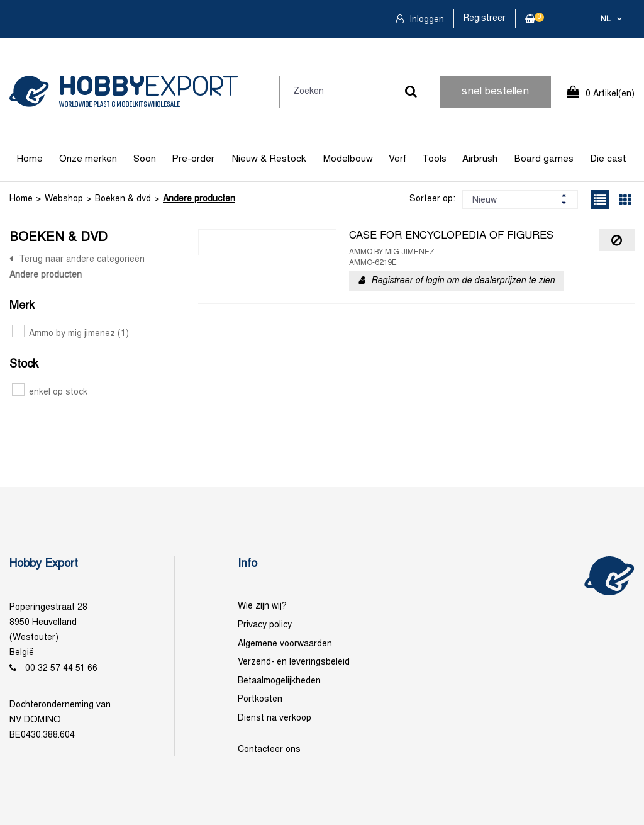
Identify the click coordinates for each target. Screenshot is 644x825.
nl (606, 20)
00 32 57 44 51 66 (61, 669)
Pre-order (193, 159)
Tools (434, 159)
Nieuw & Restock (269, 159)
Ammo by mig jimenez (70, 334)
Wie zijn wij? (262, 606)
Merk (22, 306)
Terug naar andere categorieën (82, 260)
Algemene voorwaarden (285, 644)
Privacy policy (265, 625)
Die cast (608, 159)
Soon (145, 159)
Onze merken (88, 159)
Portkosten (260, 699)
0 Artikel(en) (610, 94)
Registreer (485, 19)
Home (30, 159)
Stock (24, 365)
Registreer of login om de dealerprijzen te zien (463, 281)
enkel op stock (50, 392)
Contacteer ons (269, 750)
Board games (544, 159)
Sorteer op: (432, 199)
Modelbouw (348, 159)
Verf (398, 159)
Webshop (64, 199)
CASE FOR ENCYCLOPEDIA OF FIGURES (451, 236)
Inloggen (425, 20)
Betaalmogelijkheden (279, 681)
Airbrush (480, 159)
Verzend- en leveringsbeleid (294, 662)
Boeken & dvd (123, 199)
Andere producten (199, 199)
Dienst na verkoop (275, 718)
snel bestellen (495, 92)
